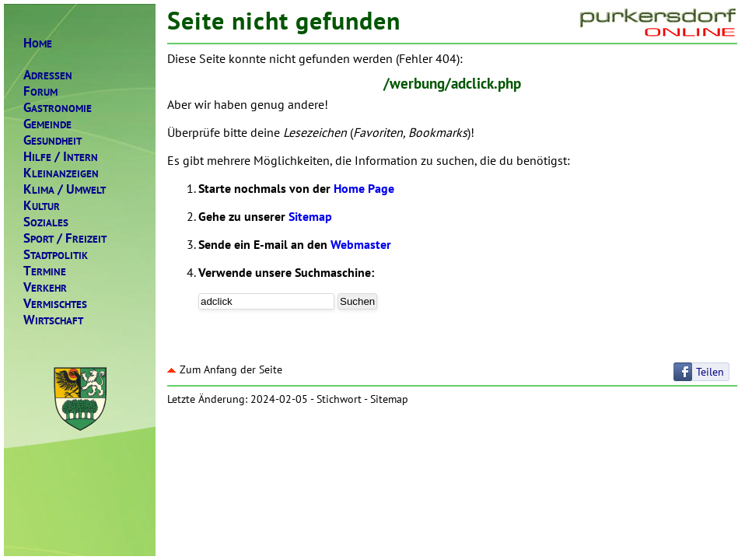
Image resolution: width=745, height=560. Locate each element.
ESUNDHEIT (52, 140)
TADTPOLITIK (56, 255)
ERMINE (45, 271)
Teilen (710, 372)
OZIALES (46, 222)
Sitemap (310, 216)
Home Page (364, 188)
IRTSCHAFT (53, 320)
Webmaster (361, 244)
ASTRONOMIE (58, 108)
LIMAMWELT (65, 189)
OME (38, 43)
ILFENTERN (61, 157)
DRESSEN (48, 75)
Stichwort (339, 399)
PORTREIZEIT (65, 238)
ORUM (40, 91)
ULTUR (42, 206)
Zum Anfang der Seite (225, 369)
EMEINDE (47, 124)
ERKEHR (45, 287)
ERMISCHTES (55, 304)
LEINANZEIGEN (61, 173)
